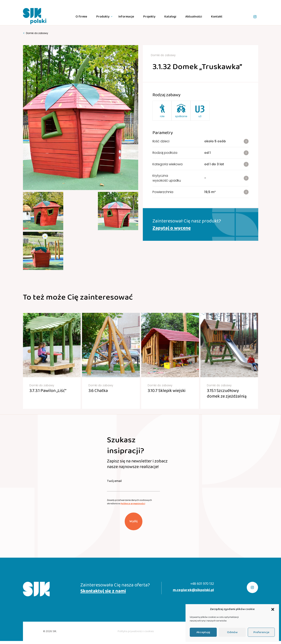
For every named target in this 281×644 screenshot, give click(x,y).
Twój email (114, 450)
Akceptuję (203, 632)
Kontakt (217, 17)
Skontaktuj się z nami (103, 560)
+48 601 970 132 (202, 553)
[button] (273, 609)
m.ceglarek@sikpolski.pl (193, 559)
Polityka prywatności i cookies (136, 600)
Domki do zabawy (36, 33)
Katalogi (170, 17)
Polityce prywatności (133, 473)
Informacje (126, 17)
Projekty (149, 17)
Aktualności (194, 17)
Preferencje (261, 632)
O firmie (81, 17)
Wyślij (134, 490)
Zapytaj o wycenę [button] (172, 228)
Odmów (232, 632)
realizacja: (226, 600)
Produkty (103, 17)
